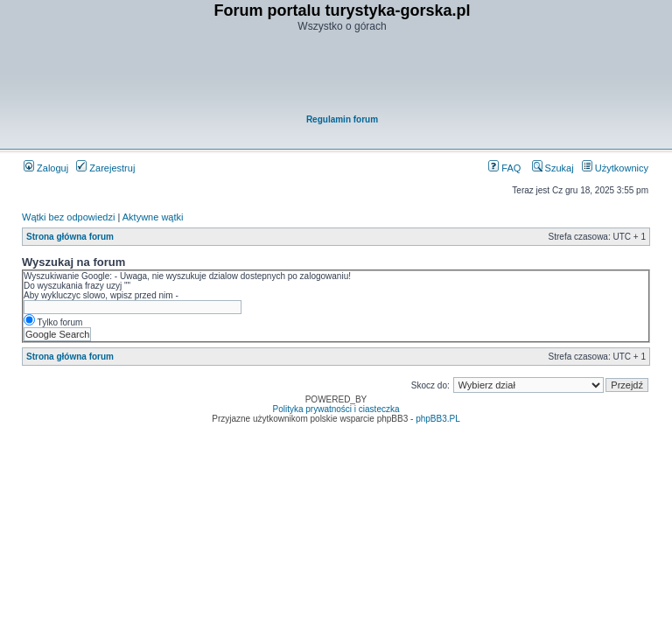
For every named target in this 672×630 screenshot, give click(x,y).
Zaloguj (46, 168)
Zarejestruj (105, 168)
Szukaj (553, 168)
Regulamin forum (342, 119)
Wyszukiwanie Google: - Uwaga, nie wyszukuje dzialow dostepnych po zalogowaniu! (187, 276)
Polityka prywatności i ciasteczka (336, 409)
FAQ (504, 168)
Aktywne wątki (153, 217)
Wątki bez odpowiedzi (68, 217)
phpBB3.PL (438, 419)
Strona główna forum (70, 237)
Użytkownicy (615, 168)
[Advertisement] (342, 75)
